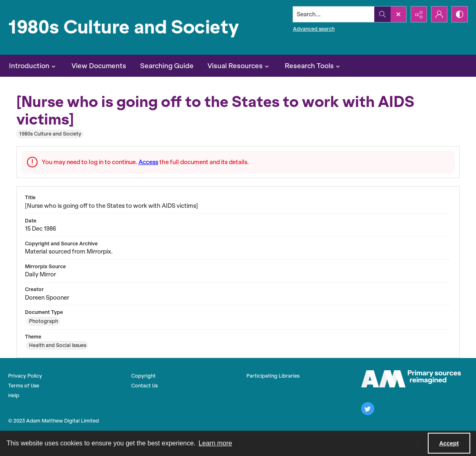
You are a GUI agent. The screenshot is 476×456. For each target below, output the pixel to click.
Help (14, 395)
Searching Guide (167, 66)
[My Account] (439, 14)
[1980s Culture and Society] (126, 27)
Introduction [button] (33, 66)
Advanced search (314, 29)
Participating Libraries (273, 376)
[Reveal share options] (419, 14)
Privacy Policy (25, 376)
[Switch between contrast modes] (460, 14)
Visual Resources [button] (239, 66)
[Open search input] (398, 14)
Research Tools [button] (313, 66)
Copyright (143, 376)
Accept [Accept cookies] (449, 443)
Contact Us (144, 386)
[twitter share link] (368, 409)
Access (148, 162)
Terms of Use (24, 386)
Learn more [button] (215, 443)
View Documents (99, 66)
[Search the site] (334, 14)
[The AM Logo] (411, 379)
